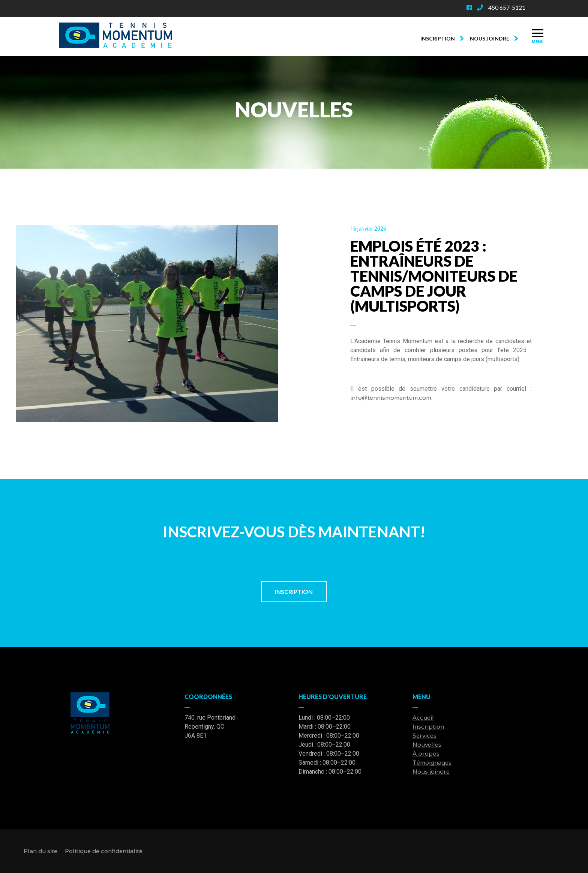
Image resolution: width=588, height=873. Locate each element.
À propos (426, 754)
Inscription (442, 38)
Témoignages (432, 763)
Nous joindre (494, 38)
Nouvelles (427, 745)
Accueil (423, 718)
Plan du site (40, 851)
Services (424, 736)
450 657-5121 (507, 7)
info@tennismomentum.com (391, 398)
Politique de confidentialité (104, 851)
